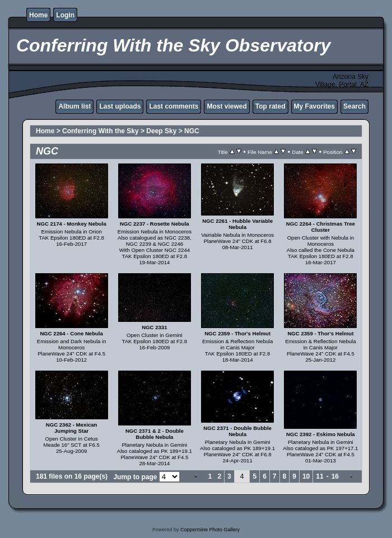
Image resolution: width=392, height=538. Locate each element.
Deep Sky (161, 131)
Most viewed (227, 106)
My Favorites (314, 106)
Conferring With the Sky (101, 131)
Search (354, 106)
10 (306, 476)
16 (335, 476)
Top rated (270, 106)
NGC (192, 131)
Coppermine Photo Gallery (210, 530)
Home (38, 15)
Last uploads (120, 106)
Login (65, 15)
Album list (74, 106)
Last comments (174, 106)
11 (319, 476)
